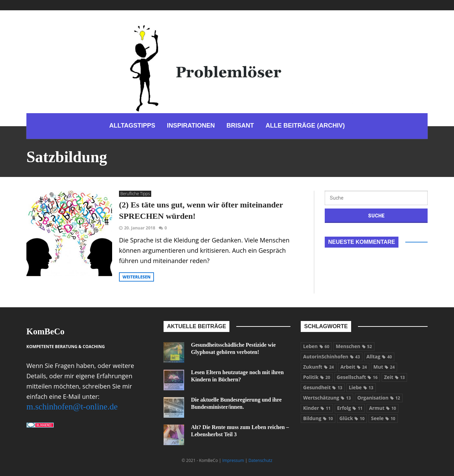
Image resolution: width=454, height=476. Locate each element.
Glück (352, 418)
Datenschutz (260, 460)
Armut (383, 408)
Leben (316, 346)
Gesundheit (323, 387)
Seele (383, 418)
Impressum (233, 460)
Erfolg (350, 408)
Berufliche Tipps (135, 194)
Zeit (394, 377)
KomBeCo (45, 331)
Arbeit (354, 367)
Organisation (379, 398)
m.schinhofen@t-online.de (72, 407)
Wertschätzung (327, 398)
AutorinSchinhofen (332, 356)
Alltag (379, 356)
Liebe (361, 387)
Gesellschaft (357, 377)
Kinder (317, 408)
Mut (384, 367)
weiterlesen (136, 277)
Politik (317, 377)
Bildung (318, 418)
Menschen (354, 346)
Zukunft (319, 367)
